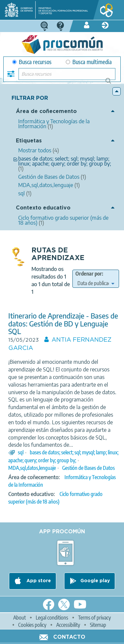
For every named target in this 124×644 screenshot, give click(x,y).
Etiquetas (29, 141)
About (20, 618)
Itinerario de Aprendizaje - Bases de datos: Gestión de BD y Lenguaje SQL (63, 323)
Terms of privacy (94, 618)
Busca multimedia (89, 62)
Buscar (111, 83)
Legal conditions (52, 618)
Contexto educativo (43, 208)
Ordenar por (89, 274)
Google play (95, 581)
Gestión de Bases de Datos (88, 468)
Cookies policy (32, 625)
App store (38, 581)
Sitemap (98, 625)
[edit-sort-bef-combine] (96, 283)
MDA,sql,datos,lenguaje (32, 468)
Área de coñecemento (46, 112)
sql (21, 452)
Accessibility (68, 625)
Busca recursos (32, 62)
